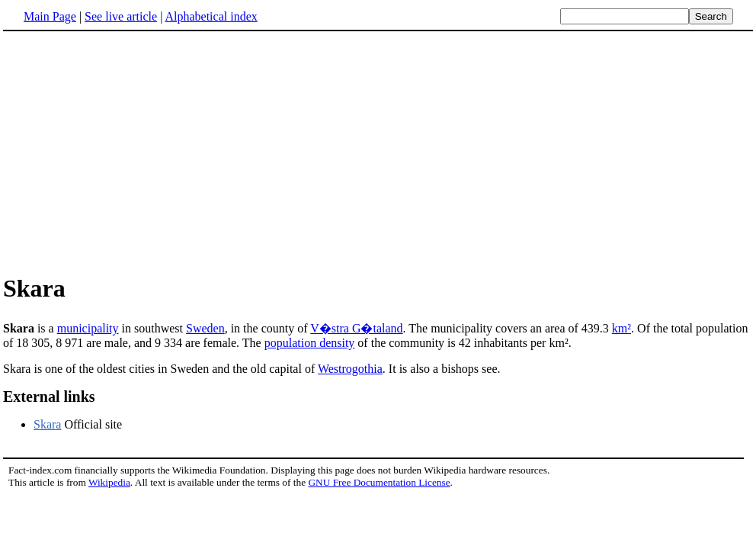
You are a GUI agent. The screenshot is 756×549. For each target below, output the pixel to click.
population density (310, 343)
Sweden (205, 328)
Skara (47, 424)
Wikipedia (109, 482)
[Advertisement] (131, 152)
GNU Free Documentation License (379, 482)
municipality (88, 328)
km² (621, 328)
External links (49, 396)
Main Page (50, 16)
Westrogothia (350, 369)
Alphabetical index (211, 16)
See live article (121, 16)
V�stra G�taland (356, 328)
